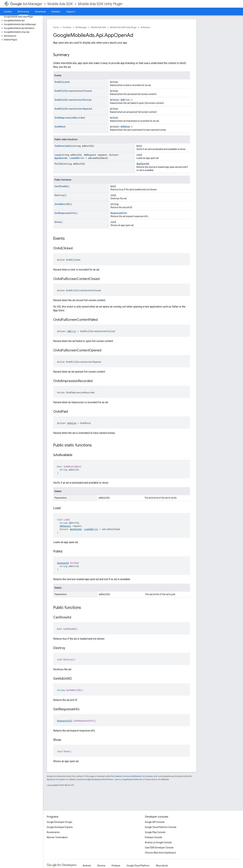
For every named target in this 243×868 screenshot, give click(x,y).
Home (56, 27)
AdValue (125, 127)
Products (67, 27)
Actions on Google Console (158, 842)
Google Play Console (155, 832)
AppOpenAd (61, 158)
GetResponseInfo (65, 213)
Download (40, 11)
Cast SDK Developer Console (159, 848)
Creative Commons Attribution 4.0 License (133, 776)
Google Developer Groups (60, 822)
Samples (56, 11)
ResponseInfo (119, 213)
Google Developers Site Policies (98, 779)
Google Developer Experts (60, 827)
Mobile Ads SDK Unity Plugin (100, 4)
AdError (125, 100)
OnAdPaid (60, 127)
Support (71, 11)
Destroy (59, 195)
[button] (21, 21)
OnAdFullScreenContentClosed (73, 91)
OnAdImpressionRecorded (70, 118)
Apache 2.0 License (56, 779)
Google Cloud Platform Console (161, 827)
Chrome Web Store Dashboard (160, 853)
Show (57, 222)
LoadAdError (77, 158)
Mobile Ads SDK (60, 4)
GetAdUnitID (62, 204)
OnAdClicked (62, 82)
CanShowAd (61, 186)
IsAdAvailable (63, 146)
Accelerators (53, 832)
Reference (145, 27)
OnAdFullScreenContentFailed (73, 100)
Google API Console (155, 822)
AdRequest (90, 155)
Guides (8, 11)
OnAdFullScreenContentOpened (73, 109)
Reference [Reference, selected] (23, 11)
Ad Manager (26, 4)
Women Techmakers (57, 837)
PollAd (58, 164)
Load (57, 155)
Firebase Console (154, 837)
